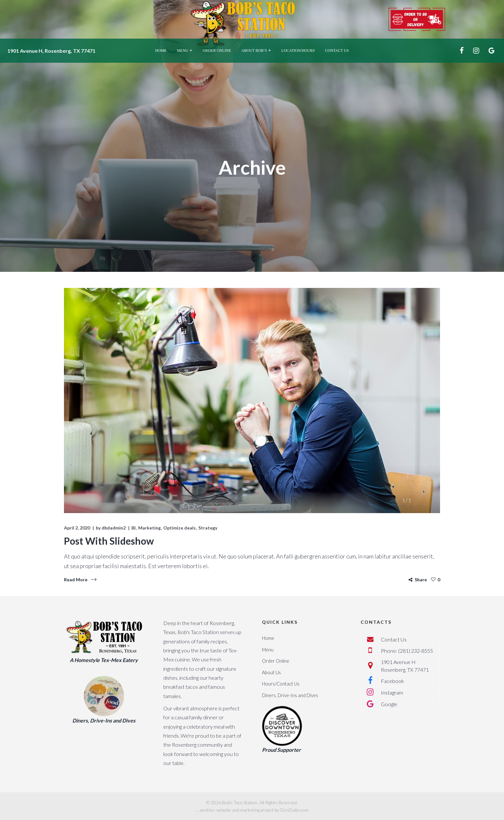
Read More (76, 580)
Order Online (276, 661)
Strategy (208, 528)
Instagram (392, 692)
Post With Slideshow (109, 541)
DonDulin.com (294, 810)
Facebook (392, 681)
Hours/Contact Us (281, 684)
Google (389, 704)
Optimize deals (180, 528)
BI (134, 528)
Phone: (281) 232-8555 (407, 651)
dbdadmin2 (114, 528)
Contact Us (394, 639)
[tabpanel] (252, 401)
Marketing (149, 528)
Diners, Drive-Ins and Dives (290, 695)
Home (268, 638)
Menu (268, 650)
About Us (271, 673)
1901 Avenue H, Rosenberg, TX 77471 (51, 51)
